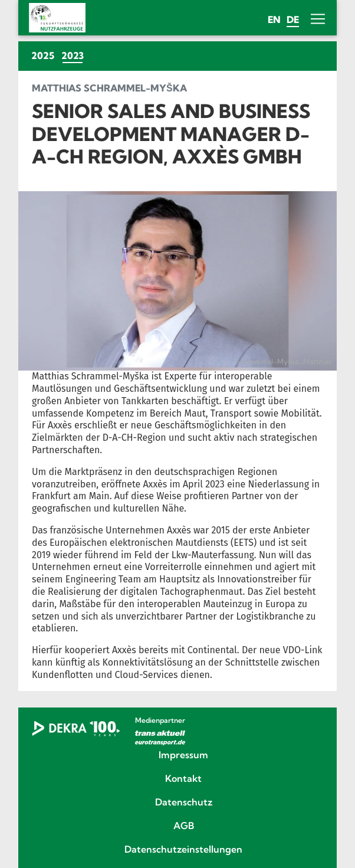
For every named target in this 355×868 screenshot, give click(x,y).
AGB (184, 826)
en (274, 19)
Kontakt (183, 779)
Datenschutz (184, 803)
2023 (74, 55)
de (293, 19)
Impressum (183, 755)
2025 (43, 55)
